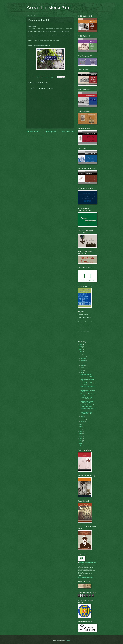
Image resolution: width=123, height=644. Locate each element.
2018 (81, 431)
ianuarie (83, 421)
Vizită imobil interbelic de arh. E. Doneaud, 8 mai (88, 409)
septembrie (84, 363)
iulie (82, 368)
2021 (81, 424)
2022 (81, 354)
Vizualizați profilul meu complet (85, 577)
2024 (81, 349)
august (83, 365)
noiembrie (83, 358)
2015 (81, 438)
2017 (81, 434)
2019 (81, 429)
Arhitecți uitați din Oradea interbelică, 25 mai (87, 398)
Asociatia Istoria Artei (49, 7)
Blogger (68, 641)
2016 (81, 436)
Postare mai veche (68, 132)
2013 (81, 443)
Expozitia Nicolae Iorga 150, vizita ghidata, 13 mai (87, 405)
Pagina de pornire (50, 132)
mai (82, 372)
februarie (83, 419)
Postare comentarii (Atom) (40, 135)
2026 (81, 344)
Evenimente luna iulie (86, 374)
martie (82, 417)
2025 (81, 347)
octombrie (83, 361)
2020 (81, 427)
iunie (82, 370)
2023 (81, 352)
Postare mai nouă (33, 132)
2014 (81, 441)
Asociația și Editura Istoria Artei (88, 562)
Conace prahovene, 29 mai (87, 377)
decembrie (83, 356)
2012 (81, 446)
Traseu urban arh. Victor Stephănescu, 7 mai (86, 413)
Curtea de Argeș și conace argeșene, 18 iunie (87, 402)
